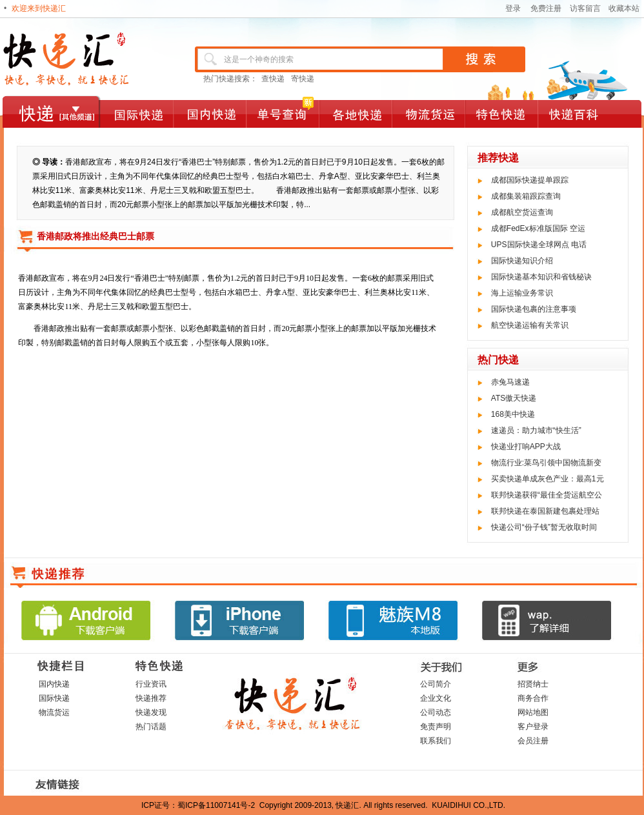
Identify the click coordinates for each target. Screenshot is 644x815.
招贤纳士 (533, 684)
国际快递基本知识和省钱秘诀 (541, 277)
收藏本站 (624, 8)
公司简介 (436, 684)
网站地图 (533, 712)
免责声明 (436, 727)
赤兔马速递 (510, 382)
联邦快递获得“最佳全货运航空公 (547, 495)
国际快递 (54, 698)
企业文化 (436, 698)
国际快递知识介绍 (522, 261)
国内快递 (54, 684)
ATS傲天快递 (514, 398)
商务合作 (533, 698)
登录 (513, 8)
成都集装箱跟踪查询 (526, 196)
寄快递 (303, 79)
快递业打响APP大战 (526, 447)
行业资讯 (151, 684)
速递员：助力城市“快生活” (536, 430)
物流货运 (54, 712)
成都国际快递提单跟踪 (530, 180)
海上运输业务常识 (522, 293)
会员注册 (533, 741)
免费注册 (546, 8)
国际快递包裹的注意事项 (534, 309)
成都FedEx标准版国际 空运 (538, 228)
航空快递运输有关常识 (530, 325)
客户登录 (533, 727)
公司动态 (436, 712)
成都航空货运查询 (522, 212)
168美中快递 (513, 414)
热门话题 (151, 727)
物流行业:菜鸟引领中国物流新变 (546, 463)
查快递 (273, 79)
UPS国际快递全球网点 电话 (539, 245)
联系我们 (436, 741)
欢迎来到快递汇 (39, 8)
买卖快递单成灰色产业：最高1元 (548, 479)
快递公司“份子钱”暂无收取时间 (544, 527)
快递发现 (151, 712)
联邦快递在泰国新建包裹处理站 (545, 511)
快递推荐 (151, 698)
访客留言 (585, 8)
